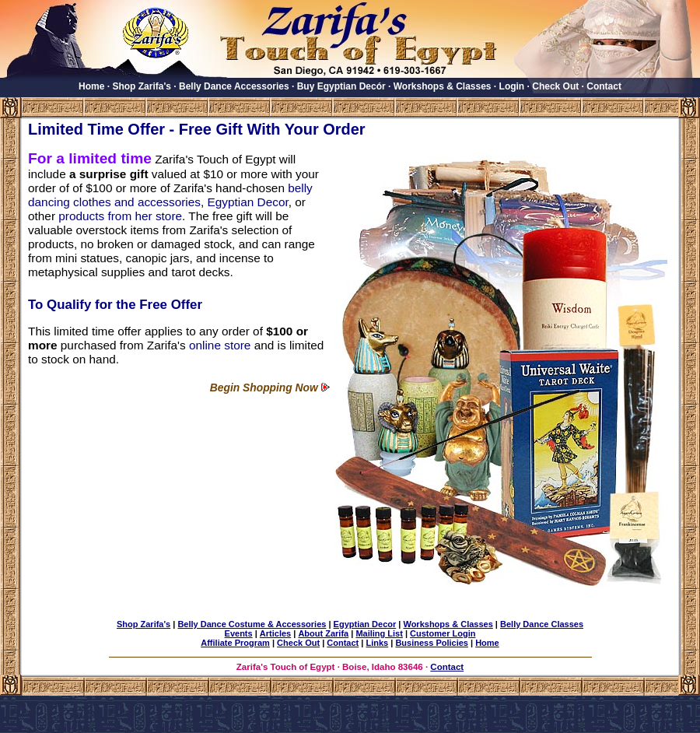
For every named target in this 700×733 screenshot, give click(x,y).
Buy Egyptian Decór (341, 86)
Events (239, 633)
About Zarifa (323, 633)
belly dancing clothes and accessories (170, 195)
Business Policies (432, 643)
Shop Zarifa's (142, 86)
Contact (604, 86)
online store (220, 345)
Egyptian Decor (248, 202)
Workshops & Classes (443, 86)
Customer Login (443, 633)
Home (91, 86)
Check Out (555, 86)
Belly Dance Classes (542, 624)
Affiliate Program (235, 643)
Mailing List (379, 633)
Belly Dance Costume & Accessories (252, 624)
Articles (275, 633)
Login (512, 86)
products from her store (120, 216)
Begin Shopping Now (264, 388)
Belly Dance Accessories (234, 86)
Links (377, 643)
